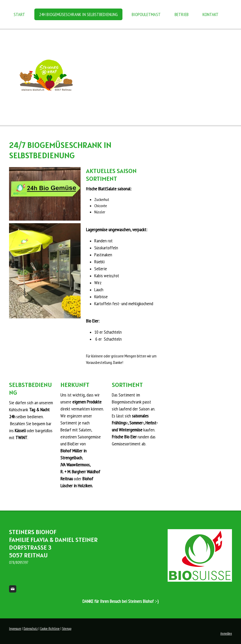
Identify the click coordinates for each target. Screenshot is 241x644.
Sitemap (67, 629)
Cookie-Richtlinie (50, 629)
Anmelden (226, 634)
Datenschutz (31, 629)
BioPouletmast (146, 14)
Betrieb (182, 14)
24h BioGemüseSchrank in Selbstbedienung (78, 14)
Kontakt (211, 14)
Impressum (15, 629)
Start (19, 14)
